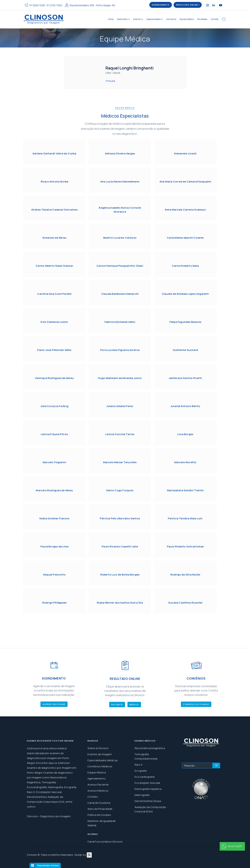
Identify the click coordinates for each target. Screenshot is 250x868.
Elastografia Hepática (148, 789)
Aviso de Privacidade (100, 809)
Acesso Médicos (98, 791)
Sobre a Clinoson (98, 748)
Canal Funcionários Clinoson (105, 842)
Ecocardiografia (145, 777)
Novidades (202, 19)
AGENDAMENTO (161, 5)
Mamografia (142, 795)
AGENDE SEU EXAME (54, 712)
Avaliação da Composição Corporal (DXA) (150, 809)
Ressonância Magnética (150, 748)
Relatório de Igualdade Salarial (102, 823)
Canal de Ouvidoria (99, 803)
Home (111, 19)
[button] (188, 5)
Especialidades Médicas (103, 760)
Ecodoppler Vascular (147, 783)
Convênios (171, 19)
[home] (44, 19)
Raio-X (139, 765)
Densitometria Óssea (148, 801)
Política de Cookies (99, 815)
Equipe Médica (187, 19)
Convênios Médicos (100, 766)
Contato (215, 19)
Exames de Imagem (100, 754)
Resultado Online (48, 865)
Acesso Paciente (98, 785)
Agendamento (97, 778)
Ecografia (141, 771)
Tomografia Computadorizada (146, 756)
